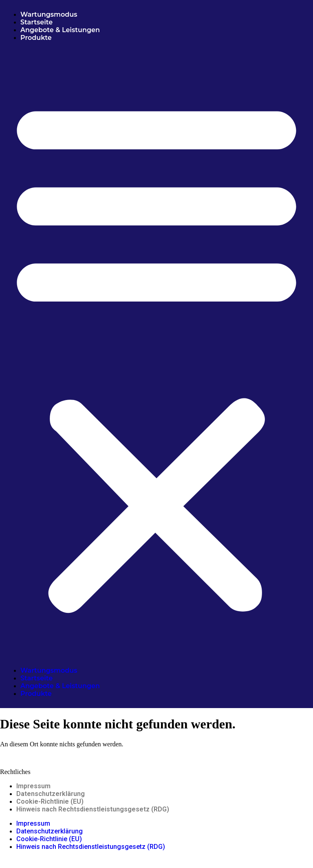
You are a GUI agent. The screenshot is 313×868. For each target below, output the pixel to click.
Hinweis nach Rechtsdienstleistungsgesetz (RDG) (93, 809)
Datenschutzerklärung (51, 794)
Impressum (33, 786)
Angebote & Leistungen (61, 30)
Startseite (36, 22)
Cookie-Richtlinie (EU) (50, 801)
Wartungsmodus (49, 14)
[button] (156, 354)
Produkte (36, 38)
